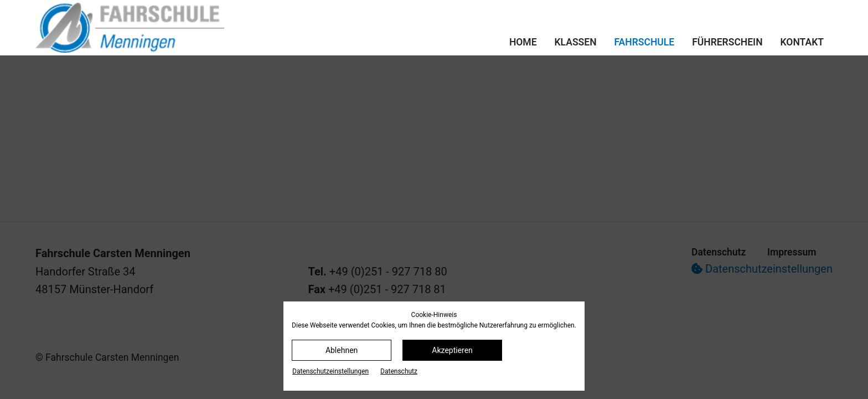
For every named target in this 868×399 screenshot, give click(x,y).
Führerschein (727, 42)
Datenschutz (399, 371)
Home (523, 42)
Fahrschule (645, 42)
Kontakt (802, 42)
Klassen (576, 42)
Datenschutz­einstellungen (330, 371)
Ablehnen (342, 350)
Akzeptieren (452, 350)
